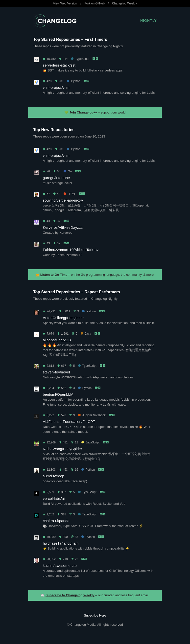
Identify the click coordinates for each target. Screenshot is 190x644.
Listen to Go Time (54, 275)
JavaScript (90, 442)
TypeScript (80, 59)
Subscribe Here (95, 615)
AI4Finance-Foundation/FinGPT (69, 422)
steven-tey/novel (56, 372)
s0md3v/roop (54, 476)
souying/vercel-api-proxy (63, 200)
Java (86, 334)
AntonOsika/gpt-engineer (63, 318)
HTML (70, 194)
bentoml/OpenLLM (58, 394)
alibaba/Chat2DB (57, 340)
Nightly (149, 21)
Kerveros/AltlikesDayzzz (63, 227)
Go (68, 171)
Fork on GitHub (95, 3)
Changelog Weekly (125, 3)
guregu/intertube (56, 178)
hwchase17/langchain (61, 543)
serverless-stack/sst (59, 65)
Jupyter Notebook (92, 415)
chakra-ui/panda (56, 521)
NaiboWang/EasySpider (62, 449)
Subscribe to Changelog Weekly (70, 595)
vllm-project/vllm (56, 87)
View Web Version (65, 3)
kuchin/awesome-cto (60, 565)
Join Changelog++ (83, 112)
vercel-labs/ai (54, 498)
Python (73, 81)
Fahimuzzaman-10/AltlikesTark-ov (71, 250)
